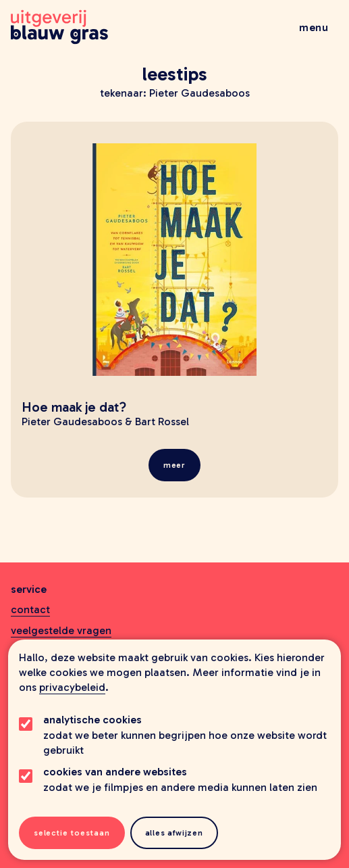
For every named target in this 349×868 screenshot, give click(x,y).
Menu (314, 27)
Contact (30, 609)
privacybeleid (72, 687)
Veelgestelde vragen (61, 630)
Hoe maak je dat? (74, 407)
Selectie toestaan (72, 833)
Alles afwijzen (174, 833)
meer (174, 465)
